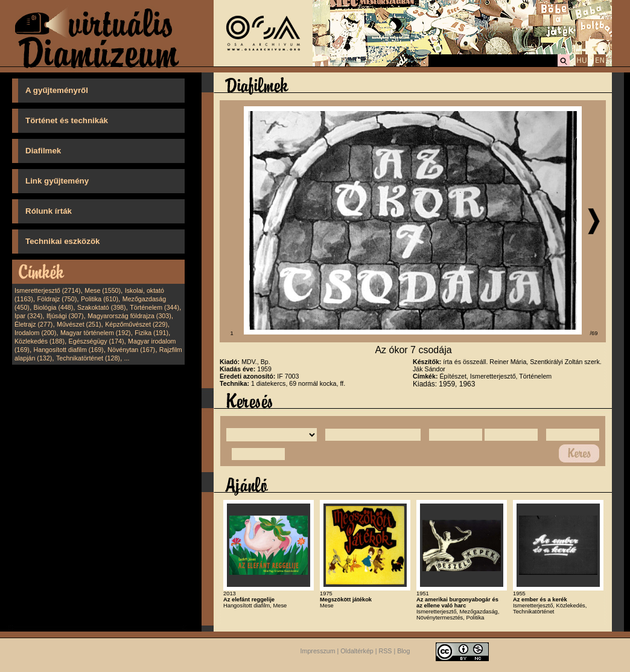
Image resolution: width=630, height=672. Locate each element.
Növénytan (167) (131, 350)
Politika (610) (100, 299)
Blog (403, 651)
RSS (386, 651)
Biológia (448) (54, 307)
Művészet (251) (79, 324)
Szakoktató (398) (102, 307)
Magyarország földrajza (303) (129, 316)
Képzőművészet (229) (136, 324)
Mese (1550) (103, 290)
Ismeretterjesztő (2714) (48, 290)
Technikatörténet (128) (88, 358)
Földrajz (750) (57, 299)
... (127, 358)
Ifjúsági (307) (65, 316)
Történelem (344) (154, 307)
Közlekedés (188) (40, 341)
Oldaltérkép (357, 651)
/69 (594, 333)
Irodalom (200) (35, 333)
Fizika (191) (151, 333)
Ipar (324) (28, 316)
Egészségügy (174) (97, 341)
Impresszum (318, 651)
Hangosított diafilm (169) (69, 350)
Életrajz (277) (33, 324)
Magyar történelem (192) (96, 333)
